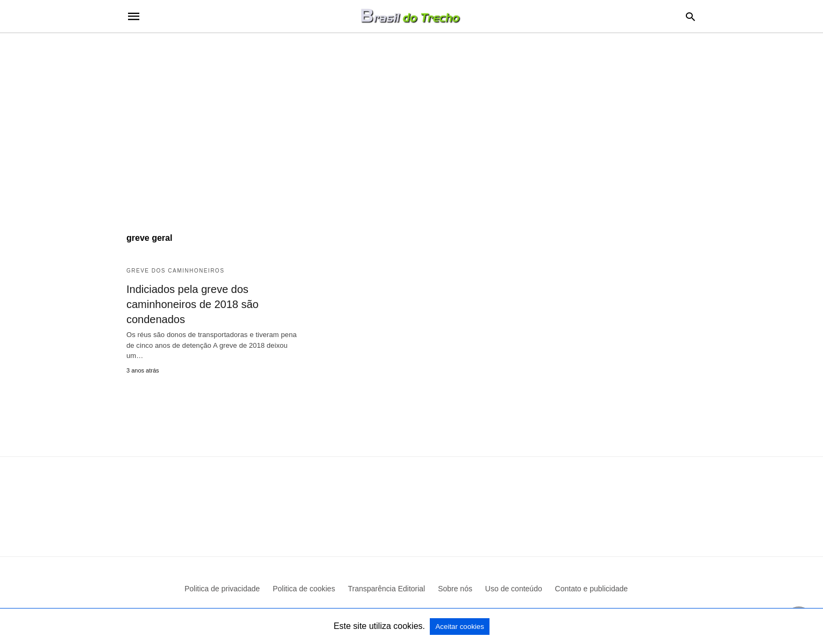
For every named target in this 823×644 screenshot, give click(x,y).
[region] (411, 125)
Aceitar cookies (459, 627)
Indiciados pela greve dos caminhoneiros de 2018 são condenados (193, 304)
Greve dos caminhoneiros (175, 271)
